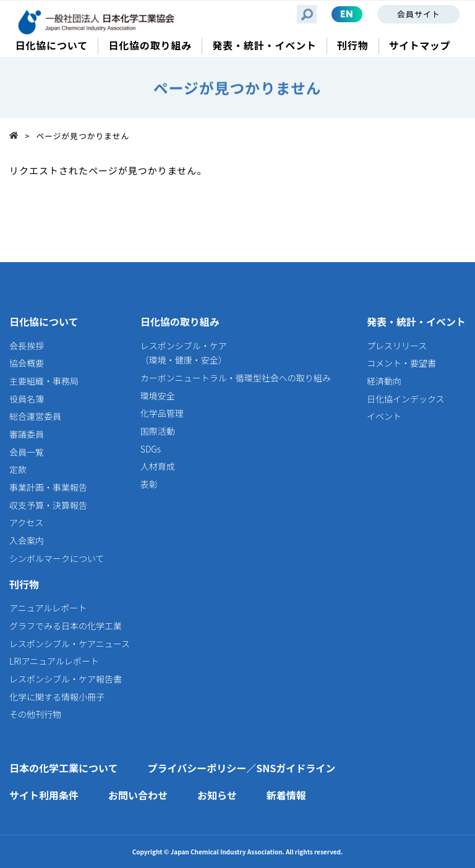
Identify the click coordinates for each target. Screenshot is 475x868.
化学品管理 (162, 413)
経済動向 (384, 381)
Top (17, 135)
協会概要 (27, 363)
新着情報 (286, 795)
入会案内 (27, 540)
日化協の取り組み (180, 321)
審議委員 (27, 434)
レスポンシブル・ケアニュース (70, 644)
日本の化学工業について (64, 768)
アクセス (26, 522)
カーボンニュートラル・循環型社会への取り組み (236, 378)
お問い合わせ (138, 795)
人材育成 (158, 466)
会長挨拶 (27, 346)
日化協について (44, 321)
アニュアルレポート (48, 608)
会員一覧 (27, 452)
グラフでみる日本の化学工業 (66, 626)
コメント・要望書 (401, 363)
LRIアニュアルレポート (54, 661)
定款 (18, 469)
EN (347, 14)
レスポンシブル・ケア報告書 (66, 679)
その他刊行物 (35, 714)
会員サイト (419, 14)
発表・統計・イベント (416, 321)
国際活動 (158, 431)
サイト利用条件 (44, 795)
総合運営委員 (35, 416)
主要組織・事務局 (44, 381)
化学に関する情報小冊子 (57, 697)
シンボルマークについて (57, 558)
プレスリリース (397, 346)
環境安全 (158, 396)
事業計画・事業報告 (48, 487)
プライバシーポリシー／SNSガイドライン (242, 768)
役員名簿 (27, 399)
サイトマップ (420, 45)
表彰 (149, 484)
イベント (384, 416)
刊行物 (24, 584)
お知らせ (217, 795)
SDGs (151, 449)
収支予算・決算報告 (48, 505)
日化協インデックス (406, 399)
